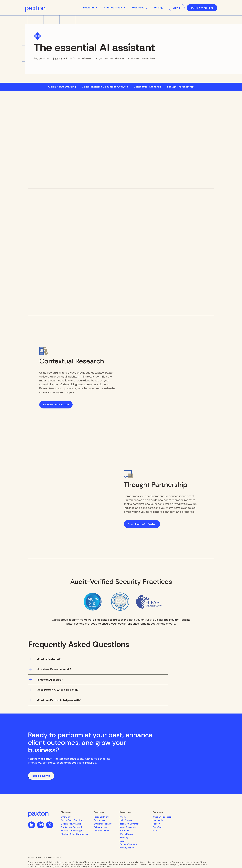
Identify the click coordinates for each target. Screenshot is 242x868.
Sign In (177, 8)
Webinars (124, 831)
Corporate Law (102, 831)
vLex (155, 831)
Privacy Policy (127, 848)
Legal (122, 841)
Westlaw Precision (162, 817)
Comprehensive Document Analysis (105, 87)
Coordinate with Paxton (142, 524)
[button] (92, 8)
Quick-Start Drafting (62, 87)
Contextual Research (147, 87)
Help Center (126, 820)
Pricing (158, 8)
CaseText (157, 827)
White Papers (126, 834)
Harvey (156, 824)
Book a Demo (41, 776)
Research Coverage (130, 824)
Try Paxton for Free (202, 8)
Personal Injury (101, 817)
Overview (66, 817)
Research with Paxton (56, 405)
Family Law (99, 820)
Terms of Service (128, 844)
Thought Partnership (180, 87)
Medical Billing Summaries (74, 834)
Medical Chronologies (72, 831)
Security (124, 837)
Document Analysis (71, 824)
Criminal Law (100, 827)
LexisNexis (158, 820)
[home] (35, 9)
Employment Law (103, 824)
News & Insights (128, 827)
